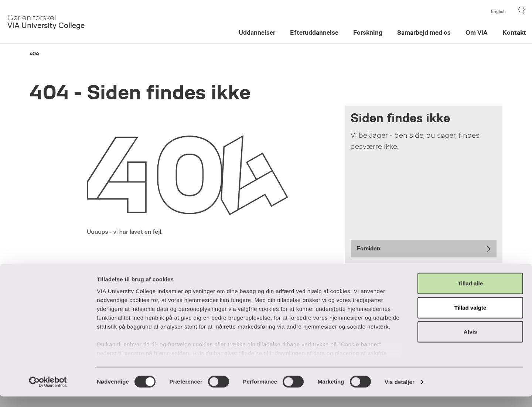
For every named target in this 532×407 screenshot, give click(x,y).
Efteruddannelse (314, 33)
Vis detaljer (400, 392)
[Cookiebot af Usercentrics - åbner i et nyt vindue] (48, 393)
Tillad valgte (470, 318)
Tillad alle (470, 294)
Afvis (470, 343)
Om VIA (477, 33)
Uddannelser (257, 33)
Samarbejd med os (424, 33)
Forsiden (368, 248)
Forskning (368, 33)
